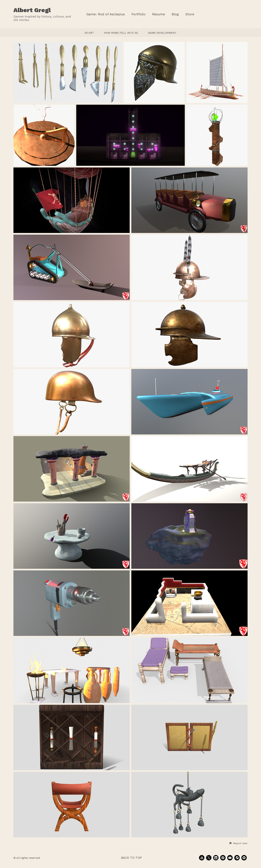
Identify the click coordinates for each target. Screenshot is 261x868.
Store (190, 14)
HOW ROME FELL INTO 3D (121, 33)
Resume (159, 14)
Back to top (131, 858)
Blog (175, 14)
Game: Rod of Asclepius (106, 14)
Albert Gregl (32, 10)
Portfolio (138, 14)
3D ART (89, 33)
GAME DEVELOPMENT (162, 33)
